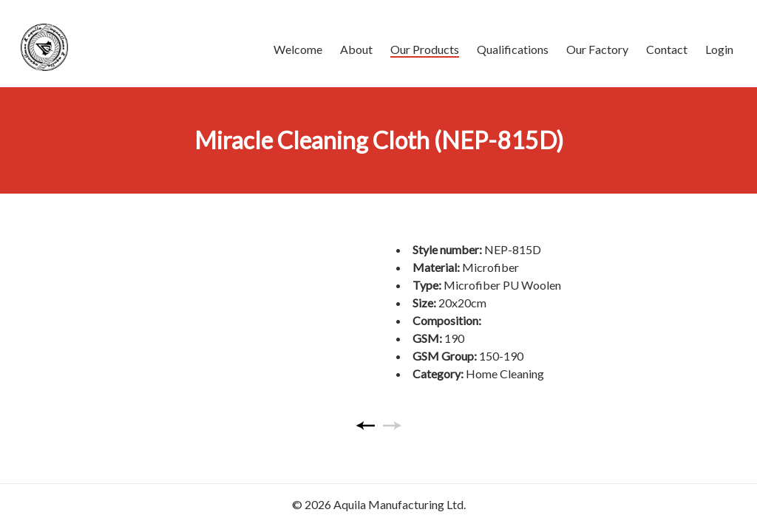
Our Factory (597, 49)
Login (719, 49)
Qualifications (513, 49)
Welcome (298, 49)
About (356, 49)
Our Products (425, 49)
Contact (667, 49)
